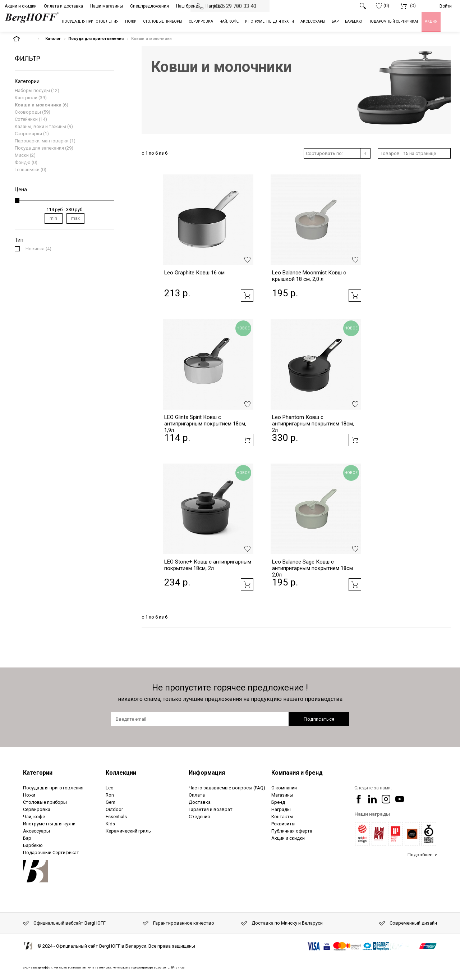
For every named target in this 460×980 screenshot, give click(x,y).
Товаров (390, 153)
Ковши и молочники (38, 105)
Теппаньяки (27, 170)
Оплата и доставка (63, 6)
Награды (215, 6)
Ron (110, 795)
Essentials (116, 817)
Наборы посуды (32, 90)
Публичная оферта (292, 831)
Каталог (53, 39)
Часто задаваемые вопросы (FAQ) (227, 788)
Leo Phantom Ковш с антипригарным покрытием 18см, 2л (313, 424)
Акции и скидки (21, 6)
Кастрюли (26, 98)
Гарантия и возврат (211, 809)
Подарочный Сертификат (51, 853)
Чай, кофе (34, 817)
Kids (110, 824)
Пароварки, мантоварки (42, 141)
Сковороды (28, 112)
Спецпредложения (149, 6)
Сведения (199, 817)
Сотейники (26, 119)
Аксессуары (36, 831)
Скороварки (28, 134)
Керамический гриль (128, 831)
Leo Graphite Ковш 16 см (194, 273)
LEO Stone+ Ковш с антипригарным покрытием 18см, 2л (208, 565)
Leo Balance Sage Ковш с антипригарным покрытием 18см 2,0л (312, 568)
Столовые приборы (45, 802)
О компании (284, 788)
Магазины (282, 795)
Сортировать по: (324, 153)
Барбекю (33, 845)
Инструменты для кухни (49, 824)
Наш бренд (187, 6)
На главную (23, 39)
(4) (38, 249)
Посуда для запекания (39, 148)
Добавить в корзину (247, 295)
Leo (110, 788)
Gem (111, 802)
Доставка (200, 802)
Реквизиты (283, 824)
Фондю (23, 162)
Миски (22, 155)
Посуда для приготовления (96, 39)
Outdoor (114, 809)
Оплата (197, 795)
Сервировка (37, 809)
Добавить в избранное (247, 260)
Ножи (29, 795)
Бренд (278, 802)
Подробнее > (422, 855)
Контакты (282, 817)
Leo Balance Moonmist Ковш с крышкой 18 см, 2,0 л (309, 276)
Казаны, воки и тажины (40, 126)
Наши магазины (107, 6)
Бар (27, 838)
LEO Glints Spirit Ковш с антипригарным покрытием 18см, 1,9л (205, 424)
